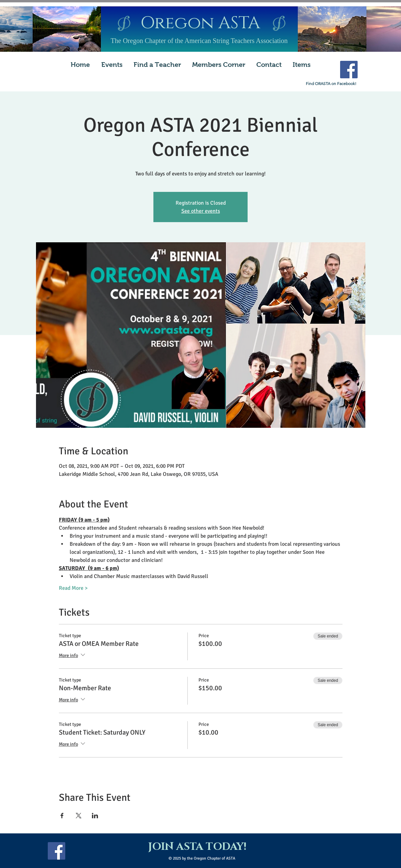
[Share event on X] (79, 816)
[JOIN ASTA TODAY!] (197, 847)
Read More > (73, 588)
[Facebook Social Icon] (349, 70)
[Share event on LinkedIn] (95, 816)
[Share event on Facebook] (62, 816)
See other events (201, 211)
